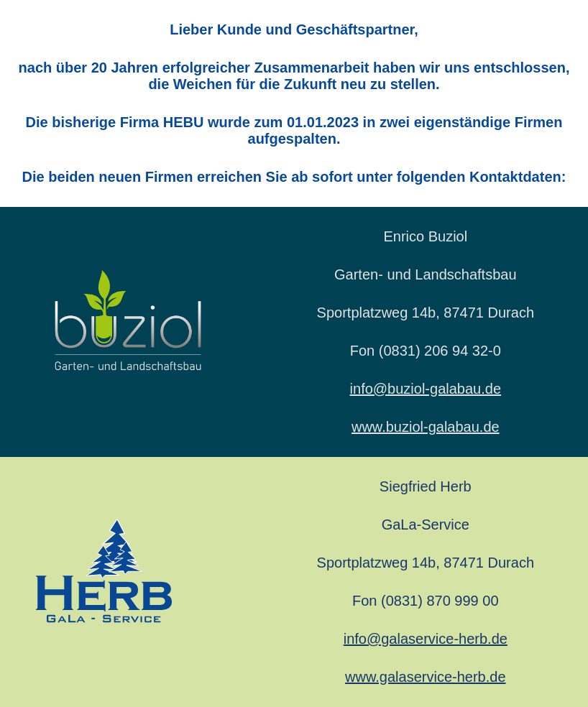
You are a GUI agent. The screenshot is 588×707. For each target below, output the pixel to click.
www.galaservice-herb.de (425, 677)
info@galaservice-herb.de (426, 639)
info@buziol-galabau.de (426, 389)
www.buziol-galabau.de (426, 427)
